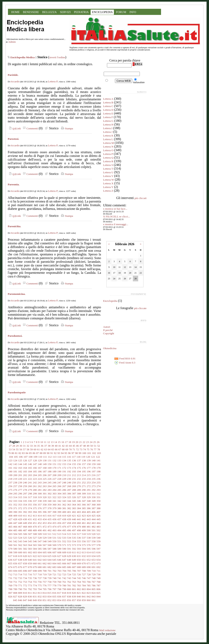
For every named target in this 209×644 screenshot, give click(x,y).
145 (25, 464)
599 (15, 552)
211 (69, 475)
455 (54, 523)
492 (50, 530)
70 (70, 449)
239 (20, 482)
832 (40, 596)
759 (54, 582)
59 (31, 449)
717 (35, 574)
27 (10, 446)
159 (94, 464)
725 (74, 574)
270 (79, 486)
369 (99, 505)
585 (40, 549)
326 (74, 497)
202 (25, 475)
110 (40, 457)
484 (10, 530)
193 (74, 471)
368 (94, 505)
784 (84, 585)
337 (35, 501)
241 (30, 482)
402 (74, 512)
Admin (12, 42)
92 (55, 453)
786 (94, 585)
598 (10, 552)
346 (79, 501)
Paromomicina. (17, 294)
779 (59, 585)
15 (59, 442)
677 (25, 567)
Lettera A (108, 99)
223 (35, 479)
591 (69, 549)
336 (30, 501)
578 (99, 545)
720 (50, 574)
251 (79, 482)
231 (74, 479)
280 (35, 490)
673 (99, 563)
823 (89, 593)
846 (20, 600)
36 (42, 446)
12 (48, 442)
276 (15, 490)
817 (59, 593)
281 (40, 490)
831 (35, 596)
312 (98, 494)
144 (20, 464)
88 (41, 453)
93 (59, 453)
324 (64, 497)
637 (15, 560)
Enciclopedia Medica (23, 57)
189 (54, 471)
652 (89, 560)
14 (56, 442)
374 (30, 508)
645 (54, 560)
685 (64, 567)
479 (79, 527)
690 (89, 567)
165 (30, 468)
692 (99, 567)
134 (64, 460)
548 (45, 541)
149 (45, 464)
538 (89, 538)
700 (45, 571)
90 (48, 453)
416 (49, 516)
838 (69, 596)
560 (10, 545)
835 (54, 596)
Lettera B (108, 102)
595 (89, 549)
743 (69, 578)
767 (94, 582)
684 (59, 567)
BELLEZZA (49, 12)
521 (98, 534)
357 (40, 505)
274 (99, 486)
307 (74, 494)
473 (50, 527)
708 (84, 571)
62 (42, 449)
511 (50, 534)
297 (25, 494)
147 (35, 464)
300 (40, 494)
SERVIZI (65, 12)
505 (20, 534)
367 (89, 505)
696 (25, 571)
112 (50, 457)
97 (73, 453)
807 (10, 593)
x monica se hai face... (115, 209)
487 (25, 530)
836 (59, 596)
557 (89, 541)
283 (50, 490)
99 (80, 453)
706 (74, 571)
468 (25, 527)
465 (10, 527)
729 (94, 574)
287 (69, 490)
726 (79, 574)
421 (74, 516)
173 (69, 468)
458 (69, 523)
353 (20, 505)
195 (84, 471)
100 (84, 453)
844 (99, 596)
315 (20, 497)
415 (44, 516)
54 (14, 449)
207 (50, 475)
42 (63, 446)
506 (25, 534)
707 (79, 571)
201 (20, 475)
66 (56, 449)
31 (24, 446)
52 (98, 446)
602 (30, 552)
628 (64, 556)
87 (37, 453)
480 (84, 527)
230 (69, 479)
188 (50, 471)
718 (40, 574)
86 (34, 453)
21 (80, 442)
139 (89, 460)
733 (20, 578)
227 (54, 479)
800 (69, 589)
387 (94, 508)
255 (99, 482)
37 (46, 446)
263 (45, 486)
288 (74, 490)
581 (20, 549)
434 (45, 519)
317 (30, 497)
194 (79, 471)
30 (21, 446)
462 (89, 523)
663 (50, 563)
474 (54, 527)
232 (79, 479)
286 (64, 490)
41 (60, 446)
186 (40, 471)
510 (45, 534)
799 (64, 589)
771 (20, 585)
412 (30, 516)
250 (74, 482)
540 (99, 538)
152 (59, 464)
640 (30, 560)
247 (59, 482)
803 (84, 589)
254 (94, 482)
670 (84, 563)
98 (76, 453)
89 (45, 453)
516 (74, 534)
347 (84, 501)
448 (20, 523)
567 (45, 545)
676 (20, 567)
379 (54, 508)
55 (17, 449)
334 (20, 501)
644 (50, 560)
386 (89, 508)
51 (95, 446)
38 (49, 446)
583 (30, 549)
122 (98, 457)
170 (54, 468)
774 (35, 585)
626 (54, 556)
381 (64, 508)
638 (20, 560)
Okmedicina (110, 348)
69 (67, 449)
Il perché (108, 330)
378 (50, 508)
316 (25, 497)
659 (30, 563)
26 (98, 442)
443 (89, 519)
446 (10, 523)
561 (15, 545)
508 (35, 534)
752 (20, 582)
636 (10, 560)
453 (45, 523)
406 (94, 512)
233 (84, 479)
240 (25, 482)
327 (79, 497)
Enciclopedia (110, 301)
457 (64, 523)
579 (10, 549)
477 (69, 527)
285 (59, 490)
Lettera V (108, 176)
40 (56, 446)
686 (69, 567)
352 (15, 505)
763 (74, 582)
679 (35, 567)
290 (84, 490)
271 (84, 486)
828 (20, 596)
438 (64, 519)
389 (10, 512)
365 (79, 505)
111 (45, 457)
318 (35, 497)
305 (64, 494)
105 (16, 457)
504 (15, 534)
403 (79, 512)
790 (20, 589)
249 (69, 482)
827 (15, 596)
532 (59, 538)
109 (35, 457)
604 (40, 552)
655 (10, 563)
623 (40, 556)
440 (74, 519)
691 (94, 567)
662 (45, 563)
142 (10, 464)
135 (69, 460)
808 (15, 593)
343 (64, 501)
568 (50, 545)
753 (25, 582)
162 (15, 468)
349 (94, 501)
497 (74, 530)
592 (74, 549)
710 (94, 571)
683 (54, 567)
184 (30, 471)
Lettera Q (108, 158)
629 (69, 556)
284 (54, 490)
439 (69, 519)
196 (89, 471)
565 (35, 545)
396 (45, 512)
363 (69, 505)
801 (74, 589)
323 (59, 497)
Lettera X (108, 183)
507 (30, 534)
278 (25, 490)
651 (84, 560)
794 (40, 589)
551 (59, 541)
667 (69, 563)
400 (64, 512)
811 (30, 593)
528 (40, 538)
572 (69, 545)
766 (89, 582)
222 (30, 479)
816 (54, 593)
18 (70, 442)
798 (59, 589)
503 (10, 534)
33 (31, 446)
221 (25, 479)
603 (35, 552)
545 (30, 541)
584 (35, 549)
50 (92, 446)
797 (54, 589)
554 (74, 541)
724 (69, 574)
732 (15, 578)
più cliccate (140, 308)
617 (10, 556)
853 (54, 600)
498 (79, 530)
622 (35, 556)
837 (64, 596)
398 (54, 512)
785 (89, 585)
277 (20, 490)
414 (40, 516)
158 (89, 464)
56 (21, 449)
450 (30, 523)
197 (94, 471)
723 (64, 574)
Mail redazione (107, 630)
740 (54, 578)
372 (20, 508)
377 (45, 508)
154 (69, 464)
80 (13, 453)
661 (40, 563)
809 (20, 593)
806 (99, 589)
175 (79, 468)
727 (84, 574)
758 (50, 582)
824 (93, 593)
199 (10, 475)
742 (64, 578)
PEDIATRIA (81, 12)
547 (40, 541)
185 (35, 471)
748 (94, 578)
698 (35, 571)
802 (79, 589)
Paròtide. (13, 75)
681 (45, 567)
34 (35, 446)
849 (35, 600)
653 (94, 560)
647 (64, 560)
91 (52, 453)
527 (35, 538)
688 (79, 567)
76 (92, 449)
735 (30, 578)
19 (73, 442)
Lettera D (108, 110)
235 (94, 479)
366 (84, 505)
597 (99, 549)
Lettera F (108, 117)
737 (40, 578)
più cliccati (141, 198)
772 (25, 585)
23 (87, 442)
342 (59, 501)
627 (59, 556)
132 (54, 460)
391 (20, 512)
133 (59, 460)
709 (89, 571)
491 (45, 530)
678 (30, 567)
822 (84, 593)
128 (35, 460)
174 (74, 468)
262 (40, 486)
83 (23, 453)
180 (10, 471)
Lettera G (108, 121)
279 (30, 490)
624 (45, 556)
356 (35, 505)
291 (89, 490)
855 (64, 600)
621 (30, 556)
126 (25, 460)
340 (50, 501)
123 (10, 460)
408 (10, 516)
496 (69, 530)
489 (35, 530)
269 (74, 486)
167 (40, 468)
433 (40, 519)
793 (35, 589)
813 (40, 593)
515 (69, 534)
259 (25, 486)
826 (10, 596)
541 (10, 541)
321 (50, 497)
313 (10, 497)
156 (79, 464)
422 (79, 516)
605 (45, 552)
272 (89, 486)
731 (10, 578)
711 (99, 571)
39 (53, 446)
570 (59, 545)
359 (50, 505)
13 (52, 442)
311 (94, 494)
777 (50, 585)
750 (10, 582)
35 (38, 446)
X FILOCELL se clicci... (117, 216)
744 (74, 578)
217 (98, 475)
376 (40, 508)
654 (99, 560)
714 (20, 574)
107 (26, 457)
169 (50, 468)
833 (45, 596)
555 (79, 541)
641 (35, 560)
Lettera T (108, 169)
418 (59, 516)
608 (59, 552)
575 (84, 545)
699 (40, 571)
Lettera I (108, 128)
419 (64, 516)
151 (54, 464)
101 (89, 453)
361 (59, 505)
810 (25, 593)
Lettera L (108, 139)
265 (54, 486)
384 (79, 508)
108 (30, 457)
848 (30, 600)
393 (30, 512)
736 (35, 578)
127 (30, 460)
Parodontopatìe (17, 392)
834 (50, 596)
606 (50, 552)
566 (40, 545)
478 (74, 527)
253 (89, 482)
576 (89, 545)
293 (99, 490)
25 (95, 442)
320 (45, 497)
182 (20, 471)
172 (64, 468)
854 (59, 600)
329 (89, 497)
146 (30, 464)
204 (35, 475)
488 (30, 530)
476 (64, 527)
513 (59, 534)
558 (94, 541)
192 (69, 471)
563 (25, 545)
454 (50, 523)
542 (15, 541)
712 (10, 574)
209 (59, 475)
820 (74, 593)
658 (25, 563)
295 (15, 494)
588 (54, 549)
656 (15, 563)
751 (15, 582)
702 (54, 571)
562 (20, 545)
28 (14, 446)
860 (89, 600)
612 (79, 552)
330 (94, 497)
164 (25, 468)
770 (15, 585)
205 (40, 475)
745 (79, 578)
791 (25, 589)
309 (84, 494)
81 (16, 453)
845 (15, 600)
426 (98, 516)
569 (54, 545)
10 (42, 442)
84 (27, 453)
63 (46, 449)
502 (99, 530)
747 (89, 578)
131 (50, 460)
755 (35, 582)
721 (54, 574)
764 (79, 582)
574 (79, 545)
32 (28, 446)
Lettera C (108, 106)
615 (93, 552)
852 (50, 600)
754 (30, 582)
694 (15, 571)
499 (84, 530)
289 (79, 490)
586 (45, 549)
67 (60, 449)
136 (74, 460)
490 (40, 530)
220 (20, 479)
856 (69, 600)
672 (94, 563)
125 (20, 460)
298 (30, 494)
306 (69, 494)
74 (84, 449)
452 (40, 523)
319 (40, 497)
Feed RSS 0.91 (125, 358)
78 (98, 449)
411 (25, 516)
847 (25, 600)
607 (54, 552)
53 (10, 449)
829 (25, 596)
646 (59, 560)
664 (54, 563)
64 (49, 449)
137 (79, 460)
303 (54, 494)
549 (50, 541)
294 (10, 494)
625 (50, 556)
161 (10, 468)
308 (79, 494)
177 (89, 468)
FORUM (121, 12)
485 (15, 530)
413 (35, 516)
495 (64, 530)
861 (94, 600)
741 (59, 578)
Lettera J (108, 132)
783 (79, 585)
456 (59, 523)
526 (30, 538)
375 (35, 508)
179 (99, 468)
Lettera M (108, 143)
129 (40, 460)
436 (54, 519)
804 (89, 589)
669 (79, 563)
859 (84, 600)
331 (99, 497)
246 (54, 482)
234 (89, 479)
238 (15, 482)
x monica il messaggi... (116, 224)
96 (69, 453)
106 (21, 457)
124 (15, 460)
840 (79, 596)
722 (59, 574)
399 (59, 512)
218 (10, 479)
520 (93, 534)
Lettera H (108, 125)
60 (35, 449)
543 (20, 541)
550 (54, 541)
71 (74, 449)
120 (88, 457)
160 (99, 464)
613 (84, 552)
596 (94, 549)
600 (20, 552)
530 (50, 538)
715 (25, 574)
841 (84, 596)
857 (74, 600)
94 (62, 453)
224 (40, 479)
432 (35, 519)
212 (74, 475)
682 (50, 567)
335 (25, 501)
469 (30, 527)
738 (45, 578)
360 (54, 505)
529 (45, 538)
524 (20, 538)
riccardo (15, 81)
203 (30, 475)
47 (81, 446)
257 (15, 486)
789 (15, 589)
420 (69, 516)
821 (79, 593)
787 (99, 585)
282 (45, 490)
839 (74, 596)
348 (89, 501)
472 (45, 527)
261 (35, 486)
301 (45, 494)
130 (45, 460)
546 (35, 541)
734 (25, 578)
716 (30, 574)
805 (94, 589)
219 (15, 479)
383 (74, 508)
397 (50, 512)
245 (50, 482)
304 (59, 494)
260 (30, 486)
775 (40, 585)
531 (54, 538)
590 (64, 549)
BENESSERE (31, 12)
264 (50, 486)
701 (50, 571)
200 (15, 475)
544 (25, 541)
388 (99, 508)
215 (89, 475)
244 (45, 482)
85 (31, 453)
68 (63, 449)
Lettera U (108, 172)
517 (79, 534)
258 (20, 486)
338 (40, 501)
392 (25, 512)
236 (99, 479)
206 (45, 475)
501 (94, 530)
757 (45, 582)
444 (94, 519)
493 (54, 530)
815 (49, 593)
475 (59, 527)
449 (25, 523)
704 (64, 571)
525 (25, 538)
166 (35, 468)
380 (59, 508)
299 (35, 494)
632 (84, 556)
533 (64, 538)
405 (89, 512)
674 (10, 567)
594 (84, 549)
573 (74, 545)
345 (74, 501)
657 (20, 563)
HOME (15, 12)
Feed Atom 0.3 (125, 363)
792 (30, 589)
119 (83, 457)
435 (50, 519)
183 (25, 471)
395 (40, 512)
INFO (133, 12)
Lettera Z (108, 191)
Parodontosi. (15, 336)
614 (89, 552)
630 (74, 556)
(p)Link (14, 128)
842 (89, 596)
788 (10, 589)
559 (99, 541)
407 (99, 512)
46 (77, 446)
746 (84, 578)
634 (94, 556)
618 (15, 556)
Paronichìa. (14, 226)
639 (25, 560)
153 (64, 464)
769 (10, 585)
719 (45, 574)
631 (79, 556)
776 (45, 585)
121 (93, 457)
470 (35, 527)
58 (28, 449)
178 (94, 468)
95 (66, 453)
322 (54, 497)
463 (94, 523)
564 (30, 545)
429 (20, 519)
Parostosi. (13, 139)
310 (89, 494)
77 (95, 449)
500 (89, 530)
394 (35, 512)
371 (15, 508)
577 (94, 545)
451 (35, 523)
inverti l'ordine (57, 57)
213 (79, 475)
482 (94, 527)
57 (24, 449)
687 (74, 567)
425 (93, 516)
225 (45, 479)
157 (84, 464)
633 (89, 556)
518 (84, 534)
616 (98, 552)
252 (84, 482)
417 (54, 516)
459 (74, 523)
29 (17, 446)
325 (69, 497)
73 (81, 449)
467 (20, 527)
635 (99, 556)
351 (10, 505)
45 (74, 446)
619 (20, 556)
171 (59, 468)
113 (54, 457)
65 (53, 449)
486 (20, 530)
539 (94, 538)
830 (30, 596)
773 (30, 585)
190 (59, 471)
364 (74, 505)
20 (77, 442)
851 (45, 600)
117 (74, 457)
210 (64, 475)
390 (15, 512)
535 (74, 538)
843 (94, 596)
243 (40, 482)
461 (84, 523)
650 (79, 560)
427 (10, 519)
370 (10, 508)
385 (84, 508)
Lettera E (108, 113)
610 (69, 552)
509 (40, 534)
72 (77, 449)
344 (69, 501)
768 (99, 582)
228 (59, 479)
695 (20, 571)
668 (74, 563)
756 (40, 582)
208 (54, 475)
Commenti (30, 128)
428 (15, 519)
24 (91, 442)
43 (67, 446)
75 (88, 449)
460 (79, 523)
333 (15, 501)
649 (74, 560)
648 (69, 560)
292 (94, 490)
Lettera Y (108, 187)
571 (64, 545)
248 (64, 482)
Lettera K (108, 136)
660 (35, 563)
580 (15, 549)
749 (99, 578)
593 (79, 549)
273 (94, 486)
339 (45, 501)
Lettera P (53, 81)
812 (35, 593)
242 (35, 482)
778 (54, 585)
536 (79, 538)
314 (15, 497)
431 (30, 519)
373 (25, 508)
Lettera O (108, 150)
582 (25, 549)
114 (59, 457)
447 (15, 523)
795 (45, 589)
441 (79, 519)
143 (15, 464)
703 (59, 571)
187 (45, 471)
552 (64, 541)
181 (15, 471)
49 (88, 446)
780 (64, 585)
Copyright (109, 333)
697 (30, 571)
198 (99, 471)
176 (84, 468)
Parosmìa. (14, 184)
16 (63, 442)
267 (64, 486)
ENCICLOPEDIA (102, 12)
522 (10, 538)
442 (84, 519)
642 (40, 560)
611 (74, 552)
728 (89, 574)
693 (10, 571)
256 (10, 486)
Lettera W (108, 180)
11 (45, 442)
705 (69, 571)
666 (64, 563)
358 (45, 505)
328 (84, 497)
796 (50, 589)
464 (99, 523)
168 (45, 468)
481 (89, 527)
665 (59, 563)
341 (54, 501)
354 (25, 505)
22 (84, 442)
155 (74, 464)
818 (64, 593)
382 (69, 508)
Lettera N (108, 147)
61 (38, 449)
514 (64, 534)
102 (94, 453)
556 (84, 541)
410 (20, 516)
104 (11, 457)
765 (84, 582)
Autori (107, 327)
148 (40, 464)
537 (84, 538)
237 (10, 482)
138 (84, 460)
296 (20, 494)
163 (20, 468)
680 (40, 567)
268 (69, 486)
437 (59, 519)
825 (98, 593)
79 (9, 453)
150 (50, 464)
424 (89, 516)
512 (54, 534)
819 (69, 593)
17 (66, 442)
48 (84, 446)
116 (69, 457)
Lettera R (108, 161)
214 (84, 475)
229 (64, 479)
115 (64, 457)
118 (79, 457)
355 (30, 505)
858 (79, 600)
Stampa (67, 128)
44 (70, 446)
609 (64, 552)
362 (64, 505)
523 (15, 538)
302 (50, 494)
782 (74, 585)
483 (99, 527)
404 (84, 512)
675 (15, 567)
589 (59, 549)
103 (99, 453)
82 (20, 453)
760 (59, 582)
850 (40, 600)
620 (25, 556)
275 (10, 490)
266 (59, 486)
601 (25, 552)
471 (40, 527)
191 (64, 471)
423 (84, 516)
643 (45, 560)
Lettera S (108, 165)
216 (93, 475)
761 (64, 582)
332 (10, 501)
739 (50, 578)
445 (99, 519)
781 (69, 585)
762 (69, 582)
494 (59, 530)
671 (89, 563)
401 (69, 512)
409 (15, 516)
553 (69, 541)
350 (99, 501)
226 (50, 479)
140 (94, 460)
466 (15, 527)
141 (99, 460)
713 (15, 574)
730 (99, 574)
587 (50, 549)
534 (69, 538)
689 (84, 567)
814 (44, 593)
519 (89, 534)
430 (25, 519)
